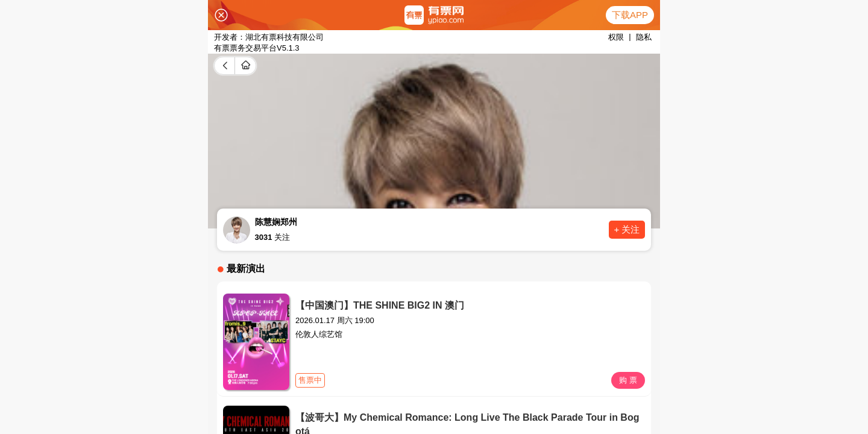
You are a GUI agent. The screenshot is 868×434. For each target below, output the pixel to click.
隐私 (644, 37)
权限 (616, 37)
